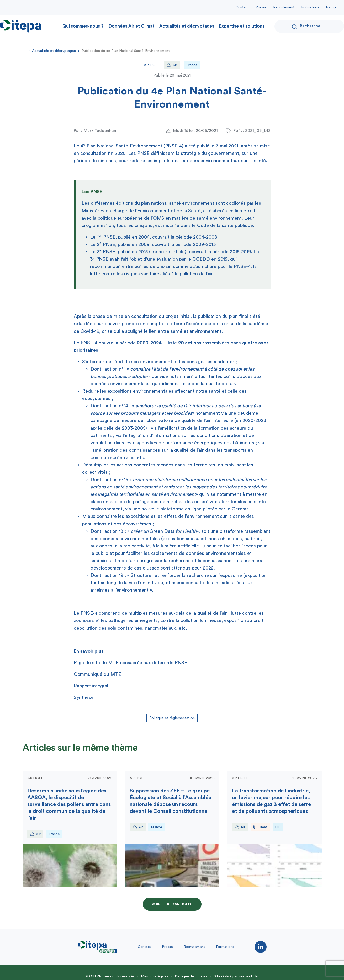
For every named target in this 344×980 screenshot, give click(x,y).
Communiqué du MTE (97, 674)
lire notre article (168, 252)
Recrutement (284, 7)
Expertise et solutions (242, 26)
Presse (261, 7)
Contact (242, 7)
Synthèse (84, 697)
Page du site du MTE (96, 663)
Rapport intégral (91, 686)
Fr (328, 7)
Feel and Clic (249, 976)
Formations (310, 7)
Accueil (24, 50)
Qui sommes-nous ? (83, 26)
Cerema (240, 509)
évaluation (167, 259)
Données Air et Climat (131, 26)
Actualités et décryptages (187, 26)
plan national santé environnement (178, 203)
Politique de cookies (191, 976)
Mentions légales (155, 976)
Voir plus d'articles (172, 904)
